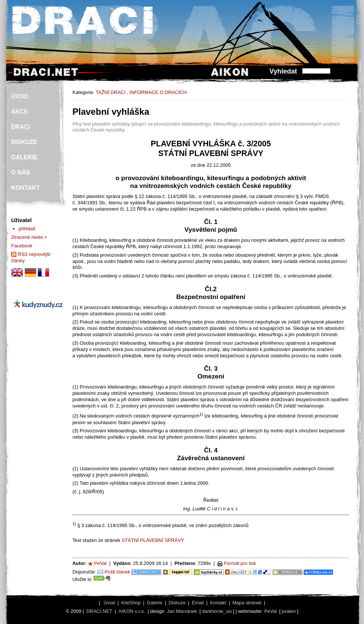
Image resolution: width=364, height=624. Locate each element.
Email (198, 603)
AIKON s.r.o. (132, 611)
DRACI (21, 127)
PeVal (100, 563)
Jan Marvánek (182, 611)
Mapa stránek (247, 603)
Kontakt (218, 603)
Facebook (22, 246)
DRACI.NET (99, 611)
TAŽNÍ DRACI (110, 92)
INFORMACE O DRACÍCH (158, 92)
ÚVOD (20, 96)
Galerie (155, 603)
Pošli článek (118, 572)
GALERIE (24, 157)
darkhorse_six (217, 611)
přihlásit (27, 229)
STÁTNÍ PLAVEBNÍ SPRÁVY (153, 540)
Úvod (109, 603)
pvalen (289, 611)
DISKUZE (24, 142)
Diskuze (177, 603)
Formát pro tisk (240, 563)
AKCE (19, 112)
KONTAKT (25, 188)
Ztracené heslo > (29, 237)
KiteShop (131, 603)
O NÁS (21, 173)
